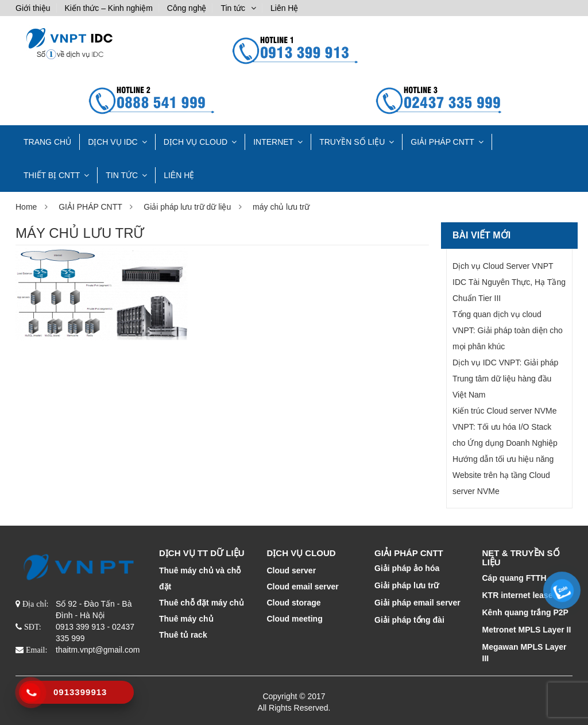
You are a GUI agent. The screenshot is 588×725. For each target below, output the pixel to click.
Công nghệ (187, 8)
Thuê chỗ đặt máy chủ (202, 603)
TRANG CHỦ (47, 142)
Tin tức (233, 8)
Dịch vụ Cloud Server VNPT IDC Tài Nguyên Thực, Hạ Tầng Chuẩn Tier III (509, 282)
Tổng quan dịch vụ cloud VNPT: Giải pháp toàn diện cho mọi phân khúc (508, 330)
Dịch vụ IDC (113, 142)
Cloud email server (303, 587)
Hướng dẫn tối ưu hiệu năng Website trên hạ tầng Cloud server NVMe (503, 475)
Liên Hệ (284, 8)
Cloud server (292, 570)
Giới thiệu (33, 8)
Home (26, 207)
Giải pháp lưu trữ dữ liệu (187, 207)
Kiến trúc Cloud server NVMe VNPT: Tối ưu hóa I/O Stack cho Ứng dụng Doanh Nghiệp (505, 427)
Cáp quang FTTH (514, 578)
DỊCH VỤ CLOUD (196, 142)
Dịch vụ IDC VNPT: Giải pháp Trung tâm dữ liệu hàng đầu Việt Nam (505, 379)
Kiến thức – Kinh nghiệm (108, 8)
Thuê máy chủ (186, 619)
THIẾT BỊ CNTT (52, 175)
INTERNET (273, 142)
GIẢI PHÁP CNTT (442, 142)
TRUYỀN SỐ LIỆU (352, 142)
